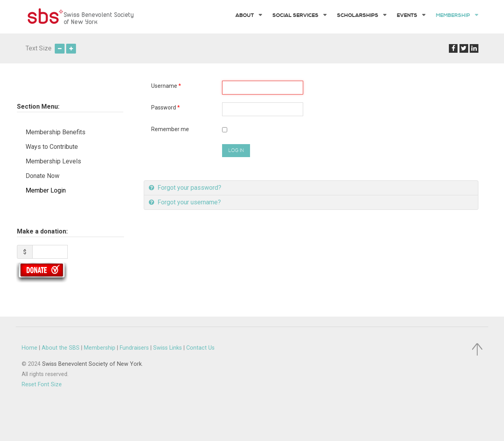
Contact (200, 348)
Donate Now (43, 176)
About (61, 348)
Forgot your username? (188, 202)
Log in (236, 151)
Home (30, 348)
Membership (100, 348)
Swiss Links (168, 348)
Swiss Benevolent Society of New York (92, 364)
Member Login (46, 190)
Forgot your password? (189, 188)
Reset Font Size (42, 384)
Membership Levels (53, 161)
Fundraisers (134, 348)
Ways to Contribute (52, 147)
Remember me (170, 129)
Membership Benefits (56, 132)
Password (166, 107)
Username (166, 86)
